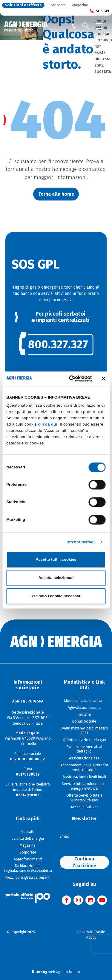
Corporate (57, 5)
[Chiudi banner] (104, 379)
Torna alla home (56, 194)
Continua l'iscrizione (84, 862)
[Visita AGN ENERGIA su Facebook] (67, 900)
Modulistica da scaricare (84, 701)
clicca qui (48, 425)
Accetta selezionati (56, 578)
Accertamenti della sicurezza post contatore (84, 768)
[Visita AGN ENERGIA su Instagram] (78, 900)
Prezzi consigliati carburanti (28, 878)
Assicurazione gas (84, 758)
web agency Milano (56, 972)
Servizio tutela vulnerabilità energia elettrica (84, 786)
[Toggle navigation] (99, 26)
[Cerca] (86, 26)
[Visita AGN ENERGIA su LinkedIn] (90, 900)
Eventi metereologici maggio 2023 (84, 731)
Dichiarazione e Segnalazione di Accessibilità (28, 868)
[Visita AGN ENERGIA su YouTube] (102, 900)
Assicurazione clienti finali (84, 777)
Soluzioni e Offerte (23, 5)
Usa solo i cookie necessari (56, 596)
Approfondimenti (28, 859)
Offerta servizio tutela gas (84, 740)
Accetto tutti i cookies (56, 560)
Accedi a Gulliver (84, 807)
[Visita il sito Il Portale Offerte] (28, 898)
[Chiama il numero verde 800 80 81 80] (74, 26)
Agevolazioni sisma (84, 708)
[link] (56, 344)
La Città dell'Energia (28, 839)
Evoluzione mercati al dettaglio (84, 749)
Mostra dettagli (82, 542)
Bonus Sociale (84, 721)
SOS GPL (100, 11)
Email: (65, 836)
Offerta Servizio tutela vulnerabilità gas (84, 798)
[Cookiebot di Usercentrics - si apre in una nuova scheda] (68, 379)
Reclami (84, 714)
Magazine (80, 5)
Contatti (28, 832)
